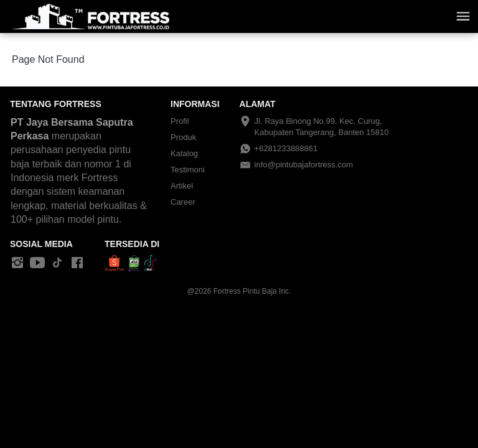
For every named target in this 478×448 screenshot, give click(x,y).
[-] (17, 263)
